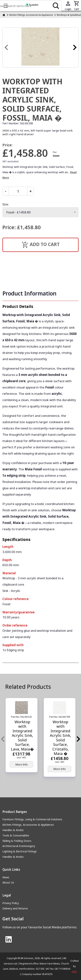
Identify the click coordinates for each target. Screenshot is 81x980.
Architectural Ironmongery (19, 846)
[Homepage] (4, 15)
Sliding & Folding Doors (17, 841)
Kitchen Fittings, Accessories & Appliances (28, 825)
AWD (74, 971)
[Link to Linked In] (8, 940)
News (6, 877)
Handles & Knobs (13, 830)
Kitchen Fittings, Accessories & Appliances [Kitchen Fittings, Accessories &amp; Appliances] (31, 15)
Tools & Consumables (16, 835)
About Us (8, 882)
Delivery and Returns (15, 908)
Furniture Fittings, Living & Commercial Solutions (32, 819)
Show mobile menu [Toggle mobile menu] (8, 6)
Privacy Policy (11, 903)
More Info (21, 764)
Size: (6, 204)
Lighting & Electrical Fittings (20, 851)
